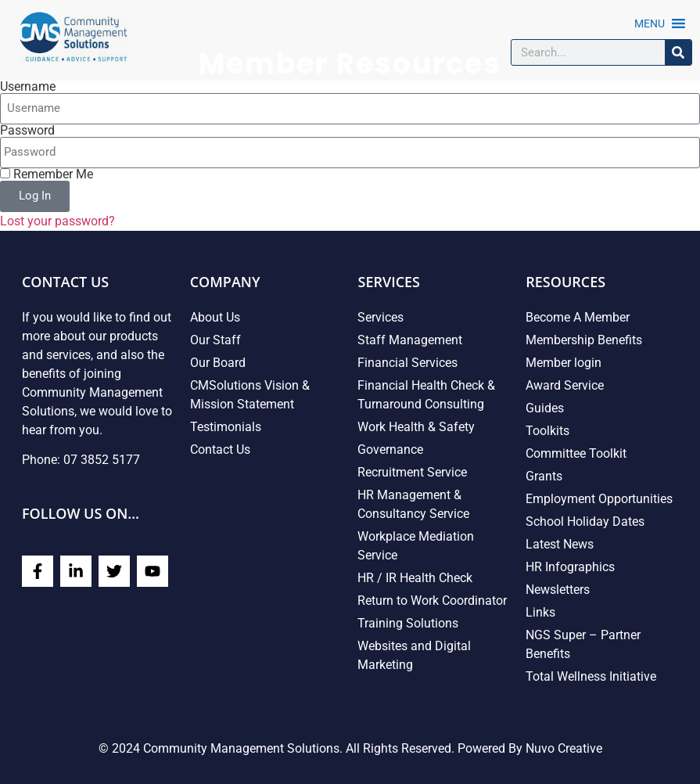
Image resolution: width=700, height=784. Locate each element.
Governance (390, 450)
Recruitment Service (412, 472)
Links (540, 612)
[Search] (678, 52)
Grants (544, 476)
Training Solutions (408, 623)
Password (27, 131)
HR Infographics (570, 567)
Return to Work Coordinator (432, 601)
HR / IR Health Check (415, 578)
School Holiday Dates (585, 521)
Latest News (560, 544)
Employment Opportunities (599, 499)
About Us (215, 317)
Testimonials (226, 427)
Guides (545, 408)
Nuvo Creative (564, 748)
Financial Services (407, 363)
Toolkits (547, 431)
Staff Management (410, 340)
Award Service (565, 385)
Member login (564, 363)
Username (28, 87)
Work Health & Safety (416, 427)
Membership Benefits (584, 340)
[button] (650, 23)
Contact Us (220, 450)
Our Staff (215, 340)
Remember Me (47, 174)
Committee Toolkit (576, 453)
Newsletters (558, 590)
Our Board (218, 363)
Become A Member (578, 317)
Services (381, 317)
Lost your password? (57, 221)
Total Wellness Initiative (591, 676)
